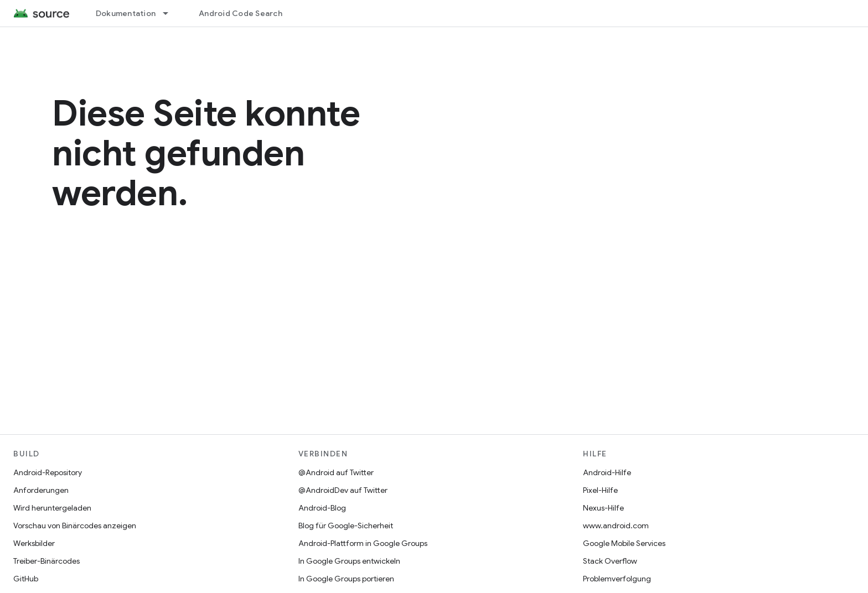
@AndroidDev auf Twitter (343, 490)
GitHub (26, 579)
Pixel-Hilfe (600, 490)
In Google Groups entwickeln (349, 561)
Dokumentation (126, 13)
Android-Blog (322, 508)
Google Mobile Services (624, 543)
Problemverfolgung (617, 579)
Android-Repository (48, 472)
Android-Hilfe (607, 472)
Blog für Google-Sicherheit (346, 526)
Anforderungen (41, 490)
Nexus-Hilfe (603, 508)
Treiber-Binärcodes (46, 561)
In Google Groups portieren (346, 579)
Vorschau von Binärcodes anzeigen (75, 526)
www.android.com (616, 526)
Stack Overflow (610, 561)
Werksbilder (34, 543)
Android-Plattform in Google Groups (363, 543)
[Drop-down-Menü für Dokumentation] (170, 13)
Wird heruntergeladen (52, 508)
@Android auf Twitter (336, 472)
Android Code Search (241, 13)
